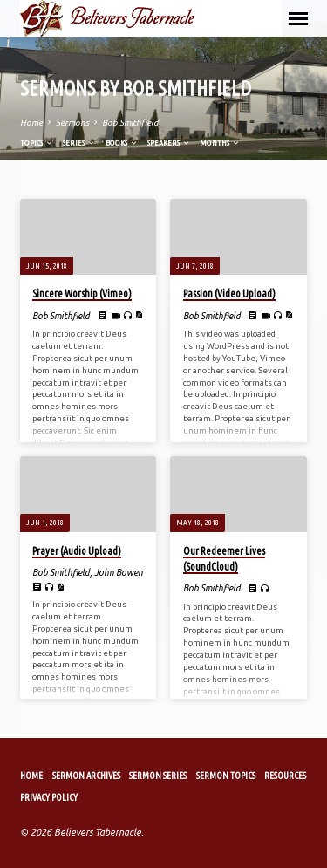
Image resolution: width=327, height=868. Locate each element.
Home (31, 123)
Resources (285, 776)
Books (122, 143)
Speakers (169, 143)
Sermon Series (158, 776)
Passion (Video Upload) (229, 294)
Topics (37, 143)
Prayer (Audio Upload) (77, 551)
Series (79, 143)
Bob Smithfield (130, 123)
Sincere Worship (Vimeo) (82, 294)
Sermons (72, 123)
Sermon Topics (226, 776)
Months (220, 143)
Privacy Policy (49, 797)
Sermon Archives (86, 776)
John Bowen (119, 572)
